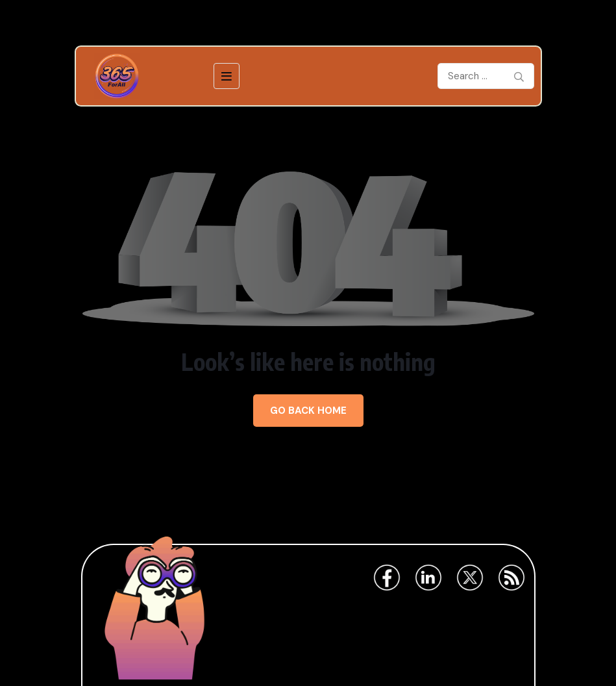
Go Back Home (308, 411)
